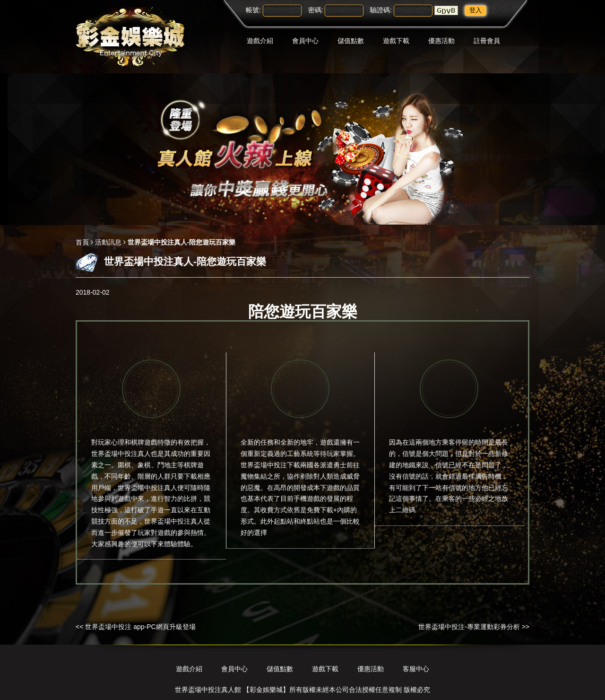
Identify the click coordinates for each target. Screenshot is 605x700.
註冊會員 (487, 41)
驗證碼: (381, 10)
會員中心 (305, 41)
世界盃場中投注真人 (121, 454)
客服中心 (416, 669)
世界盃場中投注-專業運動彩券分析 (469, 627)
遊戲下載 (396, 41)
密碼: (316, 10)
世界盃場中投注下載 (270, 465)
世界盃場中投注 (141, 488)
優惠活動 (441, 41)
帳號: (253, 10)
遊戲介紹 (260, 41)
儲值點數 (351, 41)
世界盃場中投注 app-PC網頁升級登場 (140, 627)
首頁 (82, 242)
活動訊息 (108, 242)
